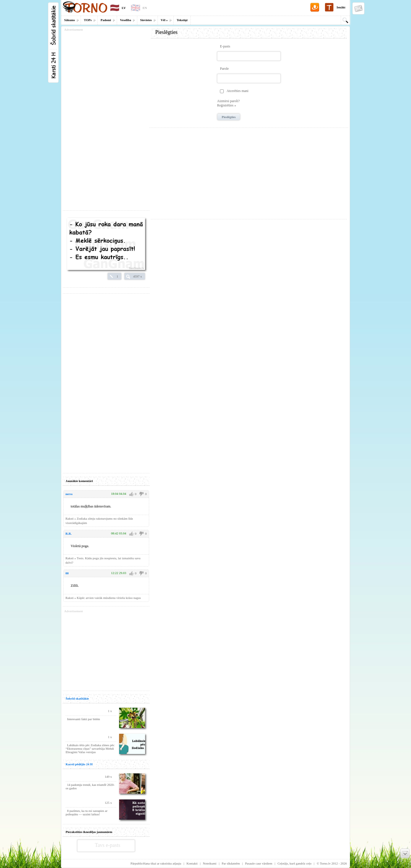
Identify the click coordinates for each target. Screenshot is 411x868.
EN (145, 8)
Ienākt (341, 7)
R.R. (69, 534)
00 (67, 573)
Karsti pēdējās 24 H (79, 764)
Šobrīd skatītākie (77, 698)
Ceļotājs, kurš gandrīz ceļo (294, 863)
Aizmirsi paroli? (228, 101)
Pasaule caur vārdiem (259, 863)
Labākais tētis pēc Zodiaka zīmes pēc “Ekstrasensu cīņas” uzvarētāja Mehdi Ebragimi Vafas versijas (90, 749)
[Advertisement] (249, 171)
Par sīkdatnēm (231, 863)
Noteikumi (210, 863)
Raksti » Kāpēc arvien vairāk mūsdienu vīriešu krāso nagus (103, 598)
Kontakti (192, 863)
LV (124, 8)
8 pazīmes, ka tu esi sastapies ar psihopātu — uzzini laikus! (87, 812)
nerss (69, 494)
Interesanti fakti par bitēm (84, 719)
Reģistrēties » (227, 105)
